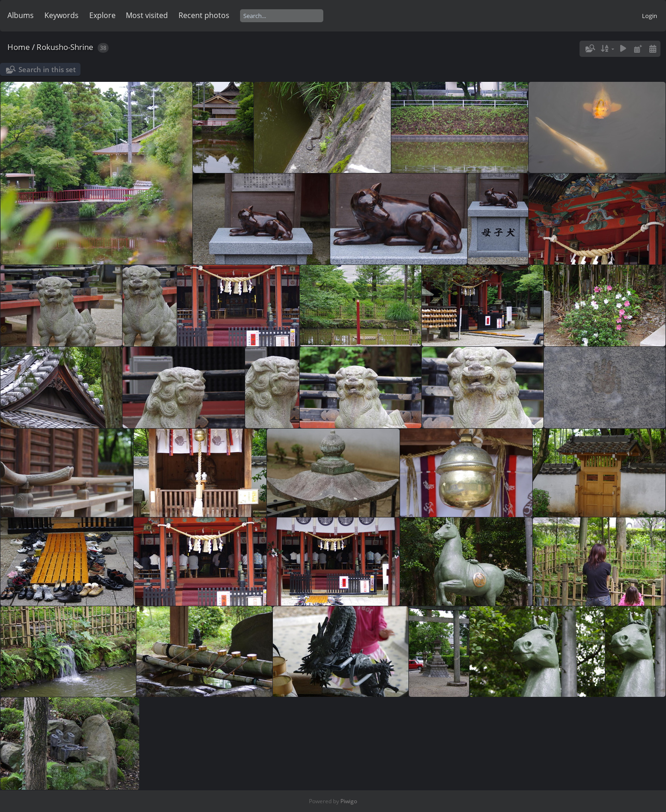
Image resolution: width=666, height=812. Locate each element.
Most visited (147, 15)
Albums (21, 15)
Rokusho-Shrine (65, 47)
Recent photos (204, 15)
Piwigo (349, 801)
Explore (102, 15)
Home (19, 47)
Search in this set (47, 69)
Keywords (62, 15)
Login (650, 16)
